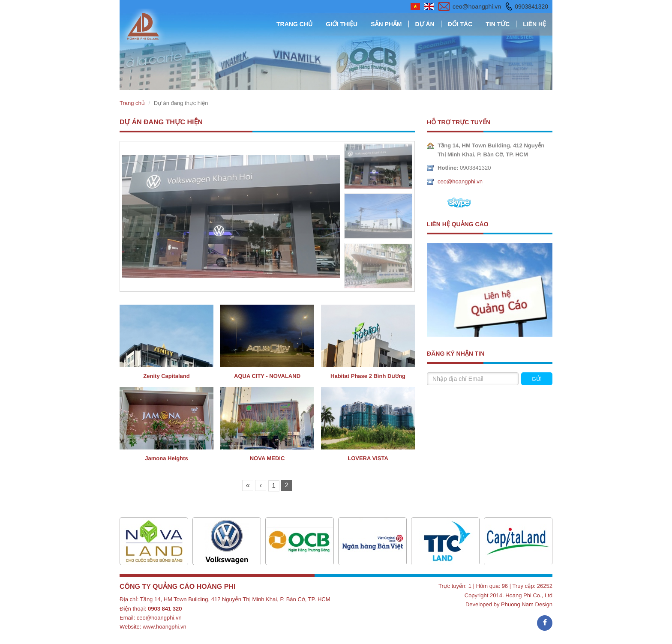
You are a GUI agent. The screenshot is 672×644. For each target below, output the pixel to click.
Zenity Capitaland (166, 376)
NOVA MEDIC (267, 458)
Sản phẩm (386, 24)
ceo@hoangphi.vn (477, 6)
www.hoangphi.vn (165, 627)
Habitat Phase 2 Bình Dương (368, 376)
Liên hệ (534, 24)
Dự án (425, 24)
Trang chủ (294, 24)
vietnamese (415, 6)
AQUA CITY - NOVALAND (267, 376)
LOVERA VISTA (368, 458)
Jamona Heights (166, 458)
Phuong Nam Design (527, 604)
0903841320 (531, 6)
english (429, 6)
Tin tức (498, 24)
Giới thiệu (342, 24)
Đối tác (460, 24)
